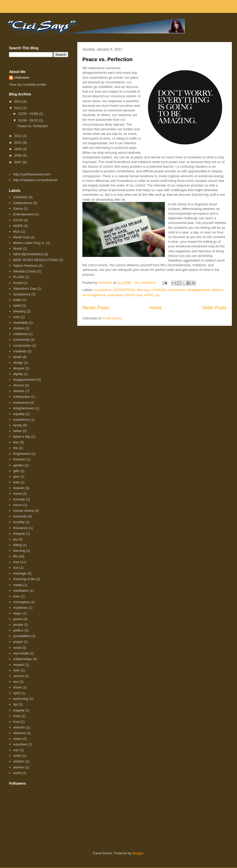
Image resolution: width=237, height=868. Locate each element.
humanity (20, 516)
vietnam (19, 727)
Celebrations (23, 203)
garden (18, 465)
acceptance (103, 290)
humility (19, 522)
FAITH (130, 295)
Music (18, 249)
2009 (18, 149)
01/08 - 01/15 (29, 120)
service (18, 676)
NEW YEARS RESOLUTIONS (36, 260)
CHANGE (158, 290)
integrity (19, 534)
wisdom (19, 761)
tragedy (19, 710)
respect (19, 665)
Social (18, 283)
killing (17, 545)
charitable (20, 323)
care (16, 317)
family (18, 425)
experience (21, 420)
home (17, 494)
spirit (17, 693)
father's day (22, 437)
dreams (217, 290)
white (17, 756)
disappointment (199, 290)
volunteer (20, 744)
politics (18, 630)
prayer (18, 642)
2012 (18, 108)
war (16, 750)
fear (139, 295)
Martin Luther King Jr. (29, 243)
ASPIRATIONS (124, 290)
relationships (23, 659)
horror (18, 505)
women (19, 767)
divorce (19, 385)
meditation (21, 591)
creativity (20, 351)
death (17, 357)
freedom (19, 459)
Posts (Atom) (113, 318)
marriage (20, 573)
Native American (25, 266)
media (18, 585)
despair (19, 368)
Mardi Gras (21, 237)
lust (16, 568)
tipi (15, 704)
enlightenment (24, 408)
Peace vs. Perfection (108, 59)
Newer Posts (96, 308)
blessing (143, 290)
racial (17, 648)
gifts (16, 471)
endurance (116, 295)
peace (18, 619)
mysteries (20, 608)
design (18, 363)
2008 (18, 155)
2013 (18, 102)
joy (158, 295)
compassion (176, 290)
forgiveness (22, 454)
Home (156, 308)
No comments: (146, 283)
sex (16, 682)
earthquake (22, 397)
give (16, 477)
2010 (18, 143)
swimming (21, 699)
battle (17, 300)
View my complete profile (28, 84)
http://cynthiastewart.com (32, 174)
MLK (17, 232)
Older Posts (214, 308)
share (17, 687)
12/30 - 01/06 (29, 114)
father (17, 431)
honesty (19, 499)
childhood (20, 334)
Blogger (138, 853)
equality (19, 414)
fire (15, 448)
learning (19, 551)
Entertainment (24, 214)
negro (17, 613)
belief (17, 306)
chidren (19, 328)
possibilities (22, 636)
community (21, 340)
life (15, 556)
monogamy (21, 602)
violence (19, 733)
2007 (18, 162)
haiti (16, 482)
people (18, 625)
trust (16, 722)
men (16, 596)
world (17, 773)
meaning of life (24, 579)
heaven (19, 488)
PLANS (19, 277)
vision (17, 739)
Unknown (22, 78)
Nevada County (25, 271)
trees (17, 716)
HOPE (149, 295)
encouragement (94, 295)
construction (22, 346)
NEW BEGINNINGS (28, 254)
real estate (21, 653)
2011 (18, 136)
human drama (23, 511)
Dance (18, 209)
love (16, 562)
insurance (20, 528)
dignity (18, 374)
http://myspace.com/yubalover (35, 180)
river (16, 670)
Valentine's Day (25, 289)
